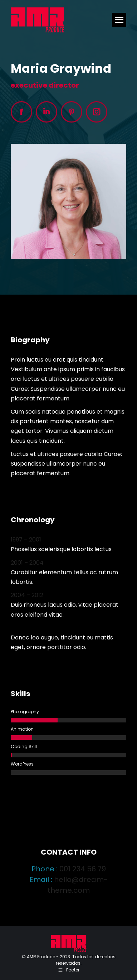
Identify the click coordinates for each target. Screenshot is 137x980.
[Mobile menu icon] (119, 20)
